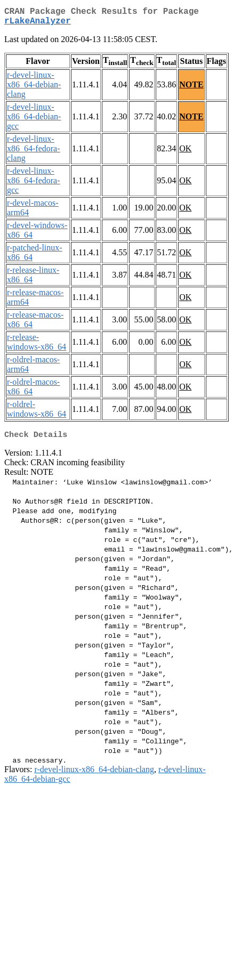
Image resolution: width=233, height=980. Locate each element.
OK (185, 153)
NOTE (191, 89)
